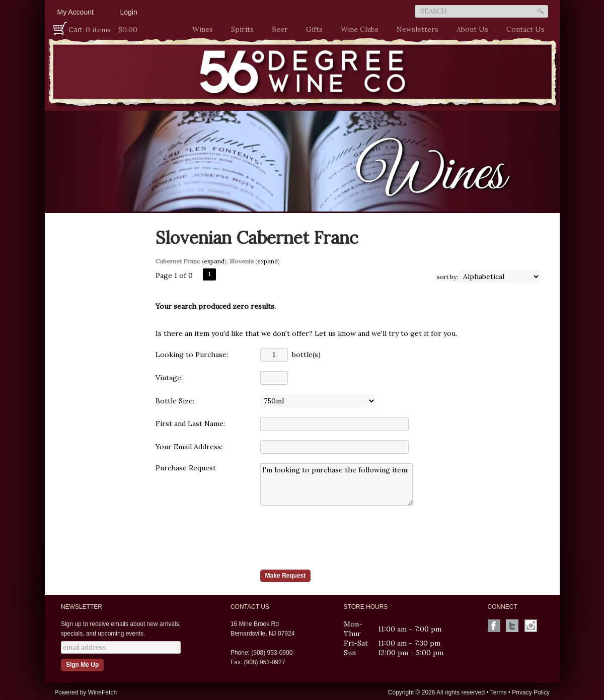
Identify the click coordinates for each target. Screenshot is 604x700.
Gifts (312, 29)
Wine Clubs (357, 29)
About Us (470, 29)
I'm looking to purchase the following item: (336, 484)
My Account (75, 12)
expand (214, 261)
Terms (499, 692)
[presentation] (337, 537)
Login (129, 12)
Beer (277, 29)
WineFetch (102, 692)
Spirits (240, 29)
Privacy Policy (531, 692)
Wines (200, 29)
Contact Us (525, 29)
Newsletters (418, 29)
